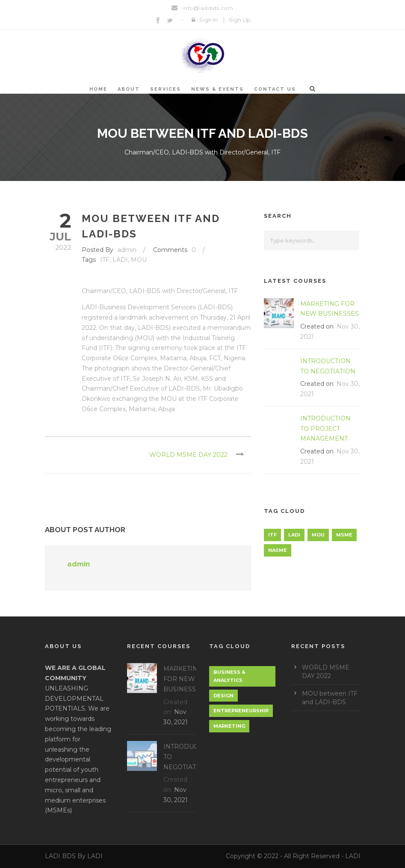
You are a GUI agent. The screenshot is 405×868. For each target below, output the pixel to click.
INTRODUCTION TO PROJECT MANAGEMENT (325, 429)
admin (127, 250)
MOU (139, 260)
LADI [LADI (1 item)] (294, 535)
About (129, 89)
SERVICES (166, 89)
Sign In (208, 20)
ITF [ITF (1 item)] (272, 535)
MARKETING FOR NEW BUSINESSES (184, 679)
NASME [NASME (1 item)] (278, 550)
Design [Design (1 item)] (223, 696)
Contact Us (275, 89)
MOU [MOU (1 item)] (318, 535)
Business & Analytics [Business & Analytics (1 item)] (229, 676)
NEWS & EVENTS (217, 89)
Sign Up (240, 20)
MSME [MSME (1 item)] (344, 535)
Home (98, 89)
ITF (105, 260)
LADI (120, 260)
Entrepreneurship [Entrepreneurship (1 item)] (241, 711)
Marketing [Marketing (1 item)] (229, 726)
